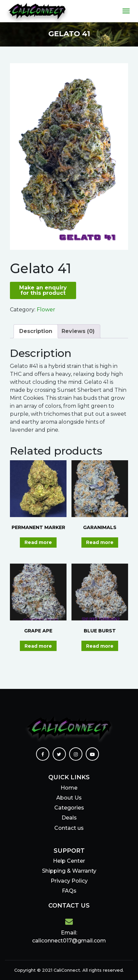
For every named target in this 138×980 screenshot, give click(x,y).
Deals (69, 818)
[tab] (36, 331)
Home (69, 788)
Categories (69, 808)
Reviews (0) (78, 331)
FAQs (69, 891)
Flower (46, 310)
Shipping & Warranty (69, 871)
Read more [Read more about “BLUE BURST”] (100, 646)
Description (36, 331)
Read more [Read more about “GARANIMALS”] (100, 542)
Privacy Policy (69, 881)
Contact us (69, 828)
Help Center (69, 861)
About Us (69, 798)
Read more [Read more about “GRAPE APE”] (38, 646)
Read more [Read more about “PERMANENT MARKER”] (38, 542)
